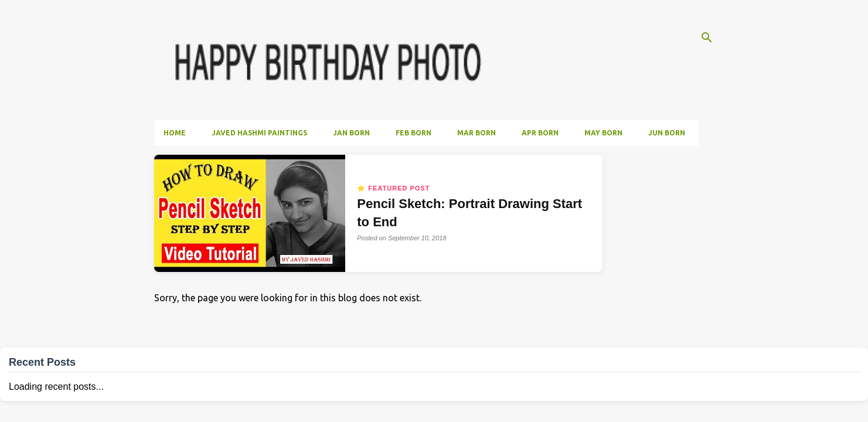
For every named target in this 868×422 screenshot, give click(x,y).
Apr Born (540, 133)
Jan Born (351, 133)
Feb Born (413, 133)
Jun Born (667, 133)
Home (175, 133)
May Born (603, 133)
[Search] (707, 38)
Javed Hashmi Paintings (259, 133)
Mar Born (476, 133)
